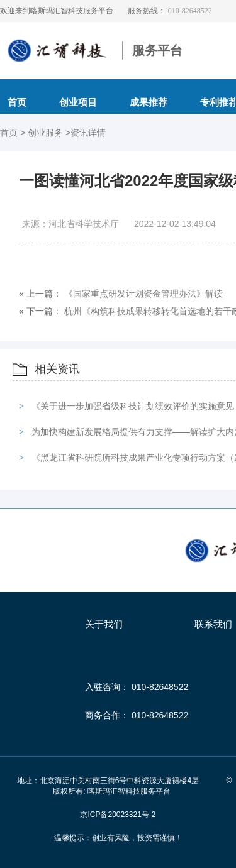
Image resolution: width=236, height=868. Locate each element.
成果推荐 (149, 102)
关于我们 (104, 624)
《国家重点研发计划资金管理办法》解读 (143, 294)
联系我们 (213, 624)
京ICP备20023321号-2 (118, 815)
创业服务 (47, 133)
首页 (10, 133)
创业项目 (78, 102)
